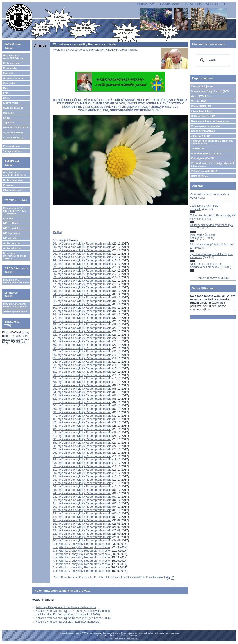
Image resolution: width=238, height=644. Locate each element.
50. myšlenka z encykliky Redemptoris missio (82, 405)
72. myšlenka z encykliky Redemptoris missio (82, 335)
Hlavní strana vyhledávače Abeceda (16, 281)
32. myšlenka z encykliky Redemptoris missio (82, 466)
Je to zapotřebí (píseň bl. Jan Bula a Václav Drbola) (67, 607)
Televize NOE (199, 101)
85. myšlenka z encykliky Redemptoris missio (82, 291)
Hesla (6, 98)
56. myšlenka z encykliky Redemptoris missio (82, 385)
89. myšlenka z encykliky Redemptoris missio (82, 277)
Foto (6, 93)
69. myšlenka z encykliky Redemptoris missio (82, 345)
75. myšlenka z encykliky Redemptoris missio (82, 324)
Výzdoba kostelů (13, 132)
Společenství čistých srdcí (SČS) (210, 91)
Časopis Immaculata (203, 131)
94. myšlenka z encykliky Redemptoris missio (82, 260)
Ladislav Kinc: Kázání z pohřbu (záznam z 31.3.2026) (68, 615)
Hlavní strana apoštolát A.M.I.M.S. (15, 174)
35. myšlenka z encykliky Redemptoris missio (82, 456)
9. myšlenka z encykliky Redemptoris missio (81, 544)
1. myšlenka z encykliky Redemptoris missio (81, 571)
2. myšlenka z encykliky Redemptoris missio (81, 567)
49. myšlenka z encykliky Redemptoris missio (82, 409)
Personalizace (11, 146)
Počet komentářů (132, 577)
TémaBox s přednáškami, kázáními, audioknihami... (212, 142)
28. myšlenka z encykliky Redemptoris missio (82, 480)
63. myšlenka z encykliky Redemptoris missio (82, 365)
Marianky (9, 113)
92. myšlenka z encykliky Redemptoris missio (82, 267)
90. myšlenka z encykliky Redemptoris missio (82, 274)
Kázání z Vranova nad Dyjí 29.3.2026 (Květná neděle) (68, 622)
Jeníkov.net (198, 148)
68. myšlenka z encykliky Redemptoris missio (82, 348)
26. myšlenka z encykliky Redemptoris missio (82, 486)
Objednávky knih (13, 190)
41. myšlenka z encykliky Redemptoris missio (82, 436)
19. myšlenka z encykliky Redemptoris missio (82, 510)
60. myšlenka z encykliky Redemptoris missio (82, 375)
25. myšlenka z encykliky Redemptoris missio (82, 490)
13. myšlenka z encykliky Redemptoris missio (82, 530)
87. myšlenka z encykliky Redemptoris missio (82, 284)
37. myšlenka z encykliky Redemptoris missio (82, 449)
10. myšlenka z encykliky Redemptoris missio (82, 540)
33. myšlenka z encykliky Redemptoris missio (82, 463)
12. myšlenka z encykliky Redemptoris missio (82, 534)
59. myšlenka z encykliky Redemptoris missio (82, 378)
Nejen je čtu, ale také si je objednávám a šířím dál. (205, 265)
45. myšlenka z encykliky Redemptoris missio (82, 422)
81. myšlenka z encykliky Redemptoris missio (82, 304)
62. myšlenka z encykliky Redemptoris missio (82, 368)
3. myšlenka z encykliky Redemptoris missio (81, 564)
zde (26, 332)
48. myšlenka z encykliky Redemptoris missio (82, 412)
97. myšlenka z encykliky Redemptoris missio (82, 250)
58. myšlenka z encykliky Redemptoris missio (82, 382)
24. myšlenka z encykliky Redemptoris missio (82, 493)
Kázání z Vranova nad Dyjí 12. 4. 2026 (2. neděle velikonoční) (73, 611)
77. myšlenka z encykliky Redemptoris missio (82, 318)
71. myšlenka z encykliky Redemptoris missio (82, 338)
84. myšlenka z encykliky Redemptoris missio (82, 294)
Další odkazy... (199, 176)
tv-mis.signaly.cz (15, 337)
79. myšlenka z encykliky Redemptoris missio (82, 311)
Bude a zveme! (12, 63)
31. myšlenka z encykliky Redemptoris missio (82, 470)
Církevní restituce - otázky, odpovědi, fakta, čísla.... (213, 165)
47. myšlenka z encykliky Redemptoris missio (82, 416)
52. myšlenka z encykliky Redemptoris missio (82, 399)
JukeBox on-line (201, 136)
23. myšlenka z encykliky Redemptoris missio (82, 497)
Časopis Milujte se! (202, 86)
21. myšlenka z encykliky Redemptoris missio (82, 503)
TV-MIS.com (169, 4)
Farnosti (8, 73)
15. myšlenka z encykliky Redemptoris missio (82, 524)
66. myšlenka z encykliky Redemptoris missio (82, 355)
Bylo (6, 88)
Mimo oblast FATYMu (16, 128)
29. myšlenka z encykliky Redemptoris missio (82, 476)
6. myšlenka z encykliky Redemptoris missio (81, 554)
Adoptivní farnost (13, 78)
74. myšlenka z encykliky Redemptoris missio (82, 328)
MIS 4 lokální (11, 238)
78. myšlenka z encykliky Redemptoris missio (82, 314)
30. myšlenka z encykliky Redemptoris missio (82, 473)
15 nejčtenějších (13, 151)
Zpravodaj (9, 83)
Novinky (8, 218)
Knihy (7, 118)
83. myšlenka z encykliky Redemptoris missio (82, 297)
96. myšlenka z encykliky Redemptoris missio (82, 254)
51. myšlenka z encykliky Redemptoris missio (82, 402)
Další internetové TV (203, 116)
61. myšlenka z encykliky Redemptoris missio (82, 372)
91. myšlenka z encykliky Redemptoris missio (82, 270)
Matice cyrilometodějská (205, 126)
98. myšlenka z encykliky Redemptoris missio (82, 247)
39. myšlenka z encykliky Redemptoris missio (82, 443)
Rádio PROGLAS (201, 106)
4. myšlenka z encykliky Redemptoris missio (81, 561)
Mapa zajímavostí (13, 108)
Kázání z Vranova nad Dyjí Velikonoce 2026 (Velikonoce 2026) (73, 618)
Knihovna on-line (13, 180)
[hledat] (212, 60)
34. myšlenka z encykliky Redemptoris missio (82, 459)
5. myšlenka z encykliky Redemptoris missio (81, 557)
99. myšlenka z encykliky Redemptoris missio (82, 243)
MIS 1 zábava (11, 223)
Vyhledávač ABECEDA (204, 171)
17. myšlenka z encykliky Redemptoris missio (82, 517)
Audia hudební (12, 243)
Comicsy (8, 185)
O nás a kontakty (13, 137)
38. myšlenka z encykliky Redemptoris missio (82, 446)
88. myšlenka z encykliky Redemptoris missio (82, 281)
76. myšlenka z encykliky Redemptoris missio (82, 321)
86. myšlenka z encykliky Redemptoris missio (82, 287)
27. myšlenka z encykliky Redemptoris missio (82, 483)
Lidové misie (11, 103)
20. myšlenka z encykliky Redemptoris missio (82, 507)
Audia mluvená (12, 248)
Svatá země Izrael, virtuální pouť (210, 121)
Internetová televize (202, 111)
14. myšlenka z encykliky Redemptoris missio (82, 527)
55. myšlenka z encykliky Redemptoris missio (82, 389)
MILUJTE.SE (216, 4)
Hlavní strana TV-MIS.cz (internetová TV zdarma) (14, 211)
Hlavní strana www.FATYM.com (13, 57)
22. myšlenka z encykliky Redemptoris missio (82, 500)
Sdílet (57, 233)
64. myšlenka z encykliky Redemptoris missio (82, 362)
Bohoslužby (10, 68)
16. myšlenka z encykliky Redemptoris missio (82, 520)
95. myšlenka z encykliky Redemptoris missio (82, 257)
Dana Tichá (68, 577)
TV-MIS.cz (193, 4)
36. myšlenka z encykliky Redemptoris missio (82, 453)
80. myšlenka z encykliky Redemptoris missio (82, 308)
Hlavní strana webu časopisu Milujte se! (15, 305)
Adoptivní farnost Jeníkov (206, 153)
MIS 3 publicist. (12, 233)
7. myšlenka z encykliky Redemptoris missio (81, 551)
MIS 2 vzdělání (12, 228)
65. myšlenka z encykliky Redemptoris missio (82, 358)
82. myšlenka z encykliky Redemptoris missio (82, 301)
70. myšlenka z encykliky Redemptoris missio (82, 341)
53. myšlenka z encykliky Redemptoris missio (82, 395)
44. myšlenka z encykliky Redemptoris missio (82, 426)
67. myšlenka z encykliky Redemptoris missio (82, 351)
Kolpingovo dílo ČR (202, 158)
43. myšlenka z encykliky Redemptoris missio (82, 429)
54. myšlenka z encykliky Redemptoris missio (82, 392)
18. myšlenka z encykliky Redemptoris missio (82, 513)
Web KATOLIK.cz (201, 96)
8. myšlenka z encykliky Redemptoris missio (81, 547)
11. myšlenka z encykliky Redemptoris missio (82, 537)
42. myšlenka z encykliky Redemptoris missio (82, 432)
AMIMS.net (145, 4)
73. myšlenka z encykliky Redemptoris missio (82, 331)
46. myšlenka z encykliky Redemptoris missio (82, 419)
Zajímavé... (9, 123)
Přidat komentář (155, 577)
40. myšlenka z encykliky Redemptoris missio (82, 439)
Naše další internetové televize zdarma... (15, 256)
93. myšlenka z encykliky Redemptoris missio (82, 264)
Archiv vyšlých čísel (15, 312)
